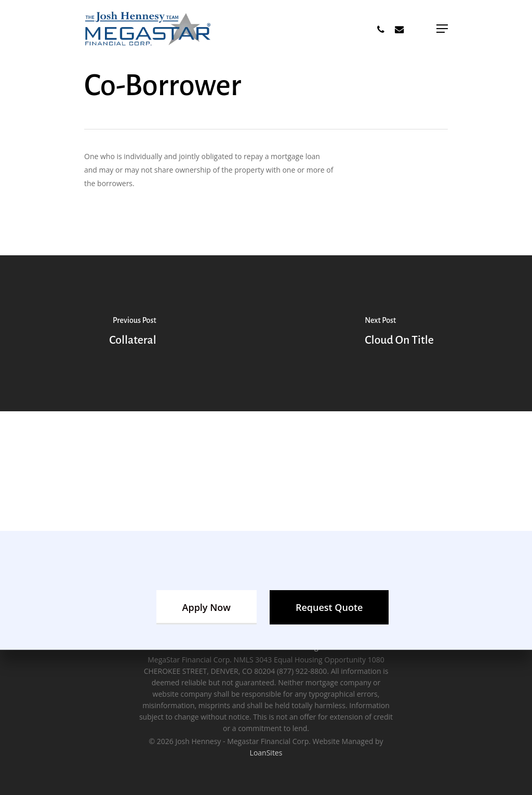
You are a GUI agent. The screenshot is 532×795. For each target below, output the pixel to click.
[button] (442, 29)
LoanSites (266, 753)
